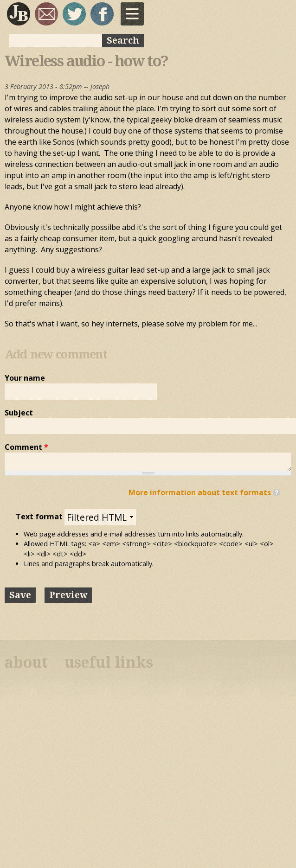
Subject (19, 413)
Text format (40, 517)
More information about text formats (200, 492)
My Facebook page (102, 14)
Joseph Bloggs (19, 14)
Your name (25, 378)
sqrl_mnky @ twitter (74, 14)
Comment (26, 447)
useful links (109, 663)
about (26, 663)
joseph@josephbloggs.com (46, 14)
